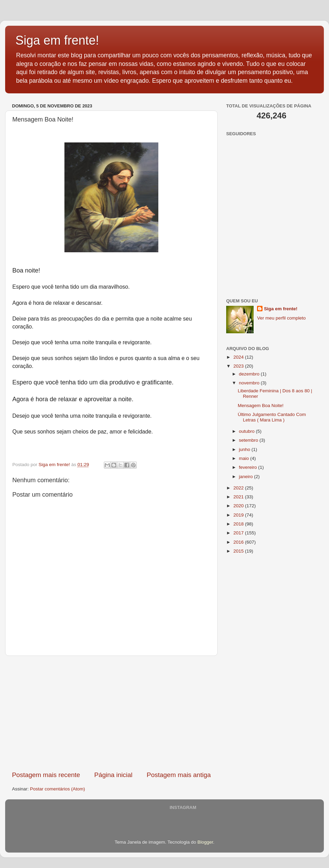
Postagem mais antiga (179, 775)
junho (245, 449)
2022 (239, 488)
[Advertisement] (111, 713)
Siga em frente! (57, 40)
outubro (247, 431)
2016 (239, 542)
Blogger (205, 842)
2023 (239, 366)
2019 (239, 515)
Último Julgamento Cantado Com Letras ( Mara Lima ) (272, 417)
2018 (239, 524)
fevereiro (248, 467)
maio (245, 458)
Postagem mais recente (46, 775)
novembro (250, 383)
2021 (239, 497)
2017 (239, 533)
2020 (239, 506)
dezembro (250, 374)
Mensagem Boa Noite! (261, 406)
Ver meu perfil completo (281, 318)
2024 (239, 357)
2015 (239, 551)
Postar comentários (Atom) (58, 789)
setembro (249, 440)
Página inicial (113, 775)
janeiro (246, 477)
